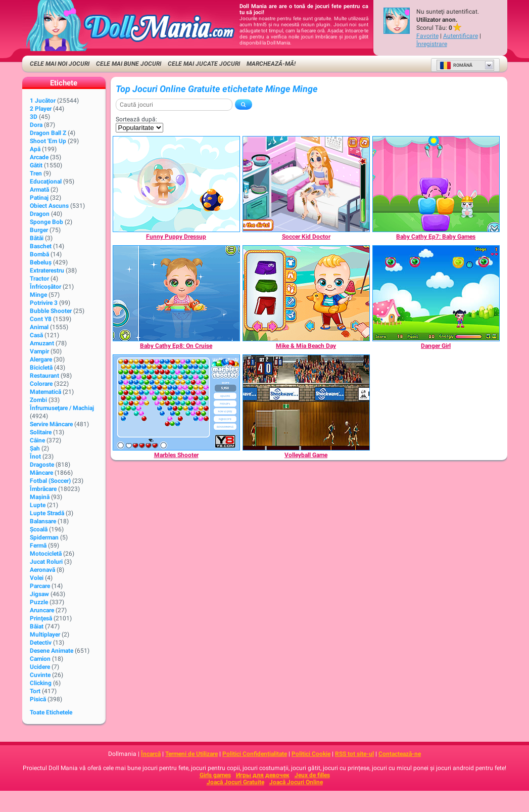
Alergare (41, 359)
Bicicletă (41, 368)
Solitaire (41, 432)
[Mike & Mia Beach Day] (306, 293)
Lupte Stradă (47, 513)
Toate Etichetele (51, 712)
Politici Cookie (311, 754)
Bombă (39, 254)
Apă (35, 149)
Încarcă (151, 754)
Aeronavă (42, 570)
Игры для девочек (263, 775)
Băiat (37, 626)
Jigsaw (39, 594)
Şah (35, 448)
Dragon (40, 214)
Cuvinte (40, 675)
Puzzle (39, 602)
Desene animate (52, 651)
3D (34, 117)
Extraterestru (47, 270)
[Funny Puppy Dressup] (176, 184)
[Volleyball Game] (306, 402)
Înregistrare (432, 44)
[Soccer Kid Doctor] (306, 184)
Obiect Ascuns (49, 206)
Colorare (41, 384)
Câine (37, 440)
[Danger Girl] (436, 293)
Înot (35, 457)
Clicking (41, 683)
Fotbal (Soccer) (50, 481)
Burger (39, 230)
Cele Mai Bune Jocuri (129, 64)
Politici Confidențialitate (255, 754)
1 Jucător (43, 101)
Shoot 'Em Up (48, 141)
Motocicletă (46, 554)
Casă (36, 335)
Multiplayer (45, 635)
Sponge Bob (46, 222)
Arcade (39, 157)
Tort (35, 691)
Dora (36, 125)
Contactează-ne (400, 754)
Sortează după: (136, 119)
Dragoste (42, 465)
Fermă (38, 546)
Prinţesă (41, 618)
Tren (36, 173)
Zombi (38, 400)
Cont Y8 (41, 319)
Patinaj (39, 198)
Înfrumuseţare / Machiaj (62, 408)
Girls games (215, 775)
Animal (39, 327)
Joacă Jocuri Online (296, 782)
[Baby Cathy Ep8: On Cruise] (176, 293)
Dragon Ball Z (48, 133)
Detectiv (41, 643)
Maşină (40, 497)
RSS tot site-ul (354, 754)
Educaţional (46, 182)
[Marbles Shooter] (176, 402)
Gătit (36, 165)
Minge (38, 295)
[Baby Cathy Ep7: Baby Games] (436, 184)
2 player (41, 109)
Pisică (38, 699)
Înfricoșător (45, 287)
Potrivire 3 (44, 303)
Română (456, 65)
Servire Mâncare (51, 424)
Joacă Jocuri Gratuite (235, 782)
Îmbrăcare (43, 489)
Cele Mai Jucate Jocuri (204, 64)
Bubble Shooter (51, 311)
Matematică (45, 392)
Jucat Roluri (46, 562)
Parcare (40, 586)
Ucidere (40, 667)
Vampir (39, 351)
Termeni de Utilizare (191, 754)
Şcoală (39, 529)
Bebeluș (41, 262)
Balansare (43, 521)
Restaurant (44, 376)
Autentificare (461, 36)
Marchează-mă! (271, 64)
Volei (37, 578)
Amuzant (42, 343)
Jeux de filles (312, 775)
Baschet (41, 246)
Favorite (427, 36)
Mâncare (41, 473)
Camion (40, 659)
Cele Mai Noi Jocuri (60, 64)
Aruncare (42, 610)
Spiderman (44, 537)
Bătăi (37, 238)
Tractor (39, 279)
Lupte (38, 505)
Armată (39, 190)
